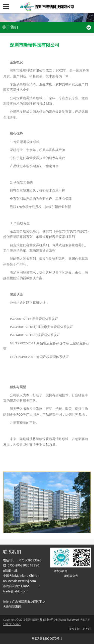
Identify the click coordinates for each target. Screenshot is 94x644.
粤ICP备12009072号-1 (47, 639)
